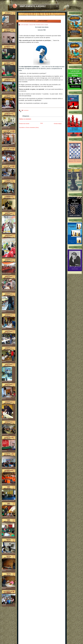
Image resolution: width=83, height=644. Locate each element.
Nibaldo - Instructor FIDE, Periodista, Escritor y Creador (9, 24)
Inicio (42, 123)
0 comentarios (26, 110)
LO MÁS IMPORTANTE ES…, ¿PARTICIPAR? (33, 21)
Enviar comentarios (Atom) (32, 127)
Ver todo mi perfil (5, 27)
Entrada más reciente (24, 124)
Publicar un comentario (25, 119)
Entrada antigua (58, 124)
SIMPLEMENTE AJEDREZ (33, 6)
